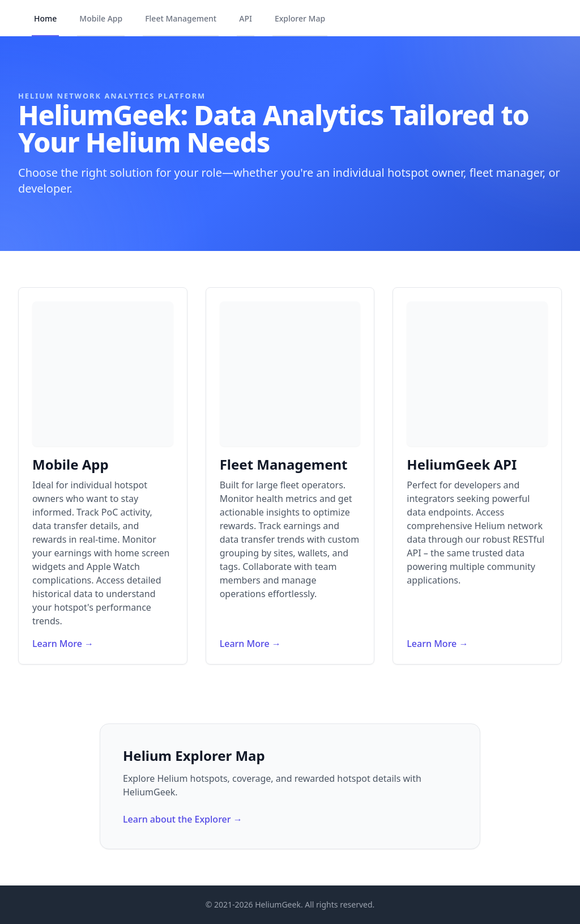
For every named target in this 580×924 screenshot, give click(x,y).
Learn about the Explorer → (183, 819)
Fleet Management (181, 18)
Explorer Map (300, 18)
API (246, 18)
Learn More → (63, 644)
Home (45, 18)
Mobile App (101, 18)
